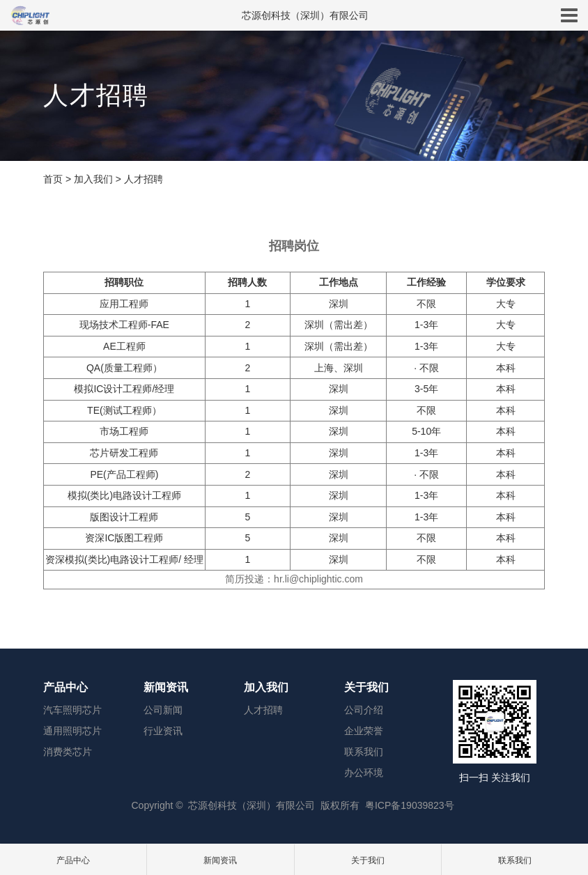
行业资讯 (163, 731)
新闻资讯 (166, 687)
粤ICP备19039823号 (410, 805)
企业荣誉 (364, 731)
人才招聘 (144, 179)
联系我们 (364, 752)
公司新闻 (163, 710)
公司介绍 (364, 710)
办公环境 (364, 773)
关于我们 (366, 687)
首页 (53, 179)
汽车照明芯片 (72, 710)
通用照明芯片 (72, 731)
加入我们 (93, 179)
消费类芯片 (68, 752)
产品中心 (65, 687)
